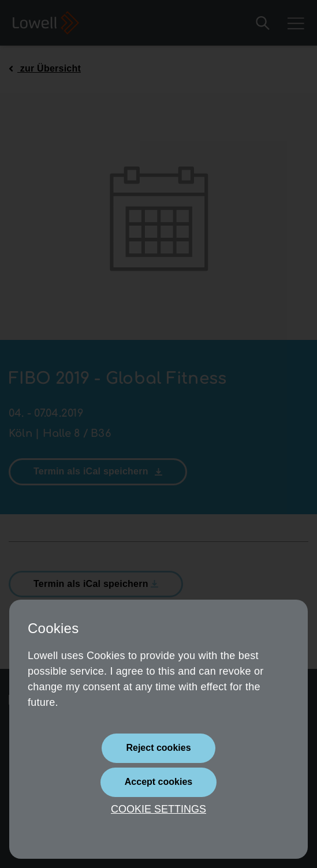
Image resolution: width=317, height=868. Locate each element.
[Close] (158, 748)
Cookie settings (158, 809)
